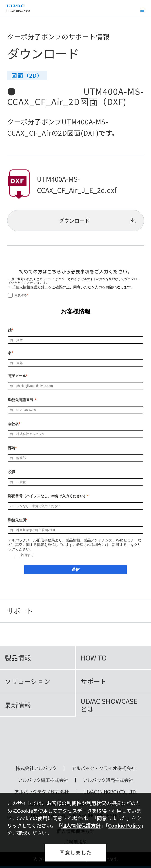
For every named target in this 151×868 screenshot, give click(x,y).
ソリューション (27, 681)
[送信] (75, 570)
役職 (12, 472)
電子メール (17, 376)
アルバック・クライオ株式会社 (103, 768)
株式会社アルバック (36, 768)
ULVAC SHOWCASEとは (109, 705)
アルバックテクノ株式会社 (41, 792)
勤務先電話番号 (21, 400)
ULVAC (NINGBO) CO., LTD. (110, 792)
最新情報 (18, 705)
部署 (12, 448)
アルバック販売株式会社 (108, 780)
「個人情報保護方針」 (30, 287)
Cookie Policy (124, 825)
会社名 (13, 424)
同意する (21, 295)
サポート (93, 681)
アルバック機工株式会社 (43, 780)
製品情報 (18, 658)
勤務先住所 (17, 520)
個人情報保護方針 (81, 825)
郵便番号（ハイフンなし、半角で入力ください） (48, 496)
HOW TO (93, 658)
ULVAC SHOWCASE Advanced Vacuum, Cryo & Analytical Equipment (75, 743)
